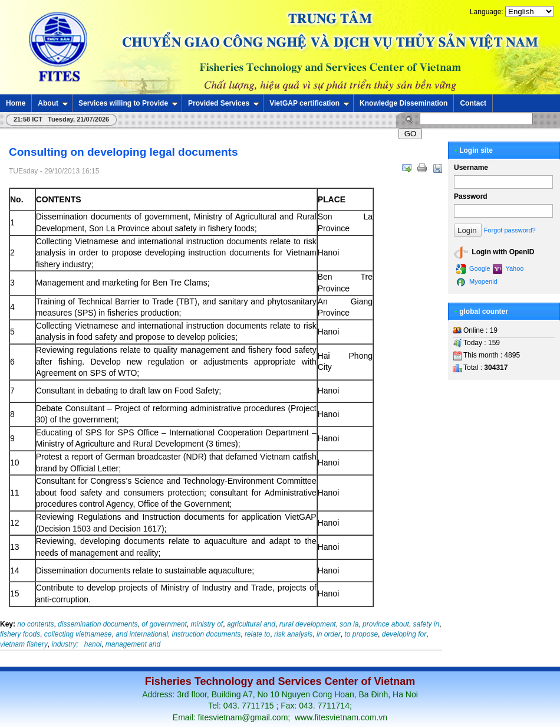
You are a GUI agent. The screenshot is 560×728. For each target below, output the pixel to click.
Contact (473, 103)
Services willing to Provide (128, 103)
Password (471, 196)
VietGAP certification (309, 103)
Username (471, 168)
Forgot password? (510, 230)
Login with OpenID (494, 252)
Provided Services (224, 103)
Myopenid (477, 282)
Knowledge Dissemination (403, 103)
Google (473, 269)
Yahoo (508, 269)
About (53, 103)
